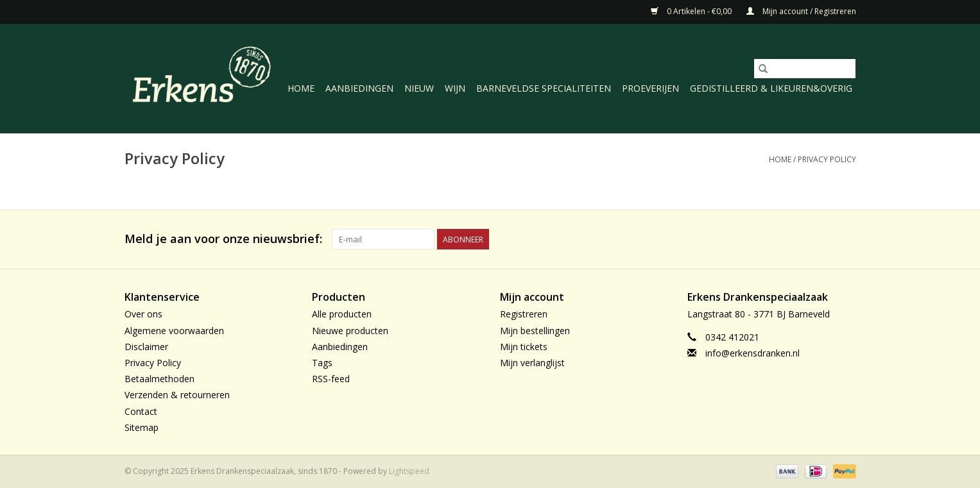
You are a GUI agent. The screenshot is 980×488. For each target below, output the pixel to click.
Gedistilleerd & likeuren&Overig (771, 88)
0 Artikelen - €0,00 (692, 11)
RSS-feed (331, 379)
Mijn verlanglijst (532, 363)
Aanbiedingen (359, 88)
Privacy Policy (827, 159)
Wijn (455, 88)
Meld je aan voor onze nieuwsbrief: (223, 239)
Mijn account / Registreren (801, 11)
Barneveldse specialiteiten (544, 88)
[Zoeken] (805, 69)
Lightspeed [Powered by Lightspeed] (409, 471)
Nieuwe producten (350, 331)
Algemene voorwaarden (174, 331)
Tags (322, 363)
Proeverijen (650, 88)
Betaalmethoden (159, 379)
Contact (141, 411)
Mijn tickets (524, 347)
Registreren (524, 314)
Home (301, 88)
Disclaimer (146, 347)
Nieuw (419, 88)
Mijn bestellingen (535, 331)
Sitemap (142, 427)
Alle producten (342, 314)
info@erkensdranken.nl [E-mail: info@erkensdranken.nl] (752, 353)
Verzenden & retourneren (177, 395)
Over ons (143, 314)
